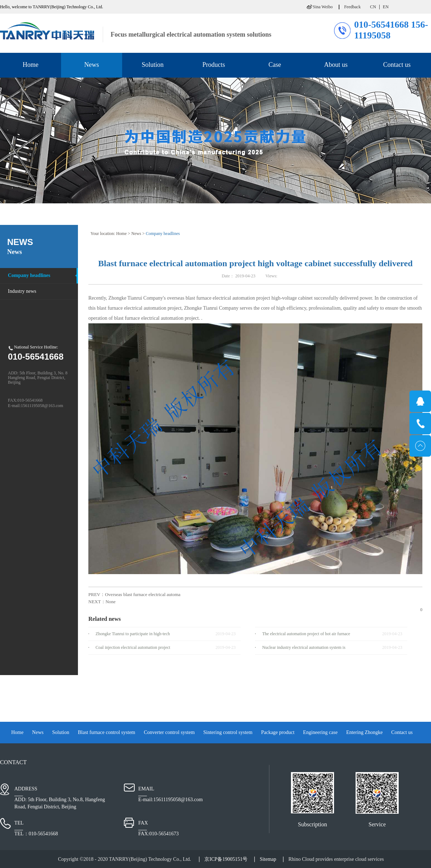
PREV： (134, 594)
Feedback (352, 7)
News (136, 234)
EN (386, 7)
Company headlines (163, 234)
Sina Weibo (323, 7)
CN (373, 7)
